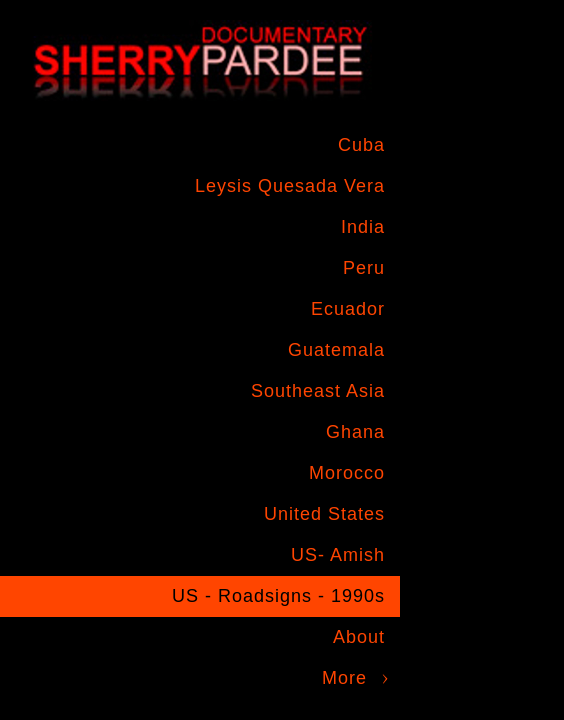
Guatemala (336, 350)
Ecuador (348, 309)
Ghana (355, 432)
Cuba (361, 145)
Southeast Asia (318, 391)
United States (324, 514)
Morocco (347, 473)
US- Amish (338, 555)
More (344, 678)
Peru (364, 268)
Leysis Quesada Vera (290, 186)
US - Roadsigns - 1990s (278, 596)
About (359, 637)
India (363, 227)
